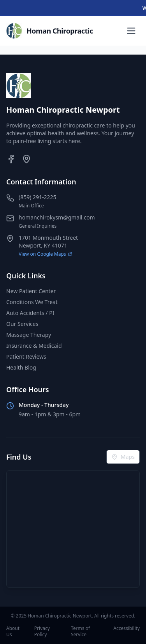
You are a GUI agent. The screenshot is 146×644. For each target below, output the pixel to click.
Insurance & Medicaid (34, 346)
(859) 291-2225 (38, 197)
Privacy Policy (42, 632)
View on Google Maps (46, 254)
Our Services (22, 324)
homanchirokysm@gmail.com (57, 217)
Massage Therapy (29, 335)
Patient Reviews (26, 356)
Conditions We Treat (32, 302)
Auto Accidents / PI (30, 313)
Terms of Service (80, 632)
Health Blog (21, 367)
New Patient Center (31, 291)
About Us (13, 632)
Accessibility (127, 628)
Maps (123, 457)
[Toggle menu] (131, 31)
